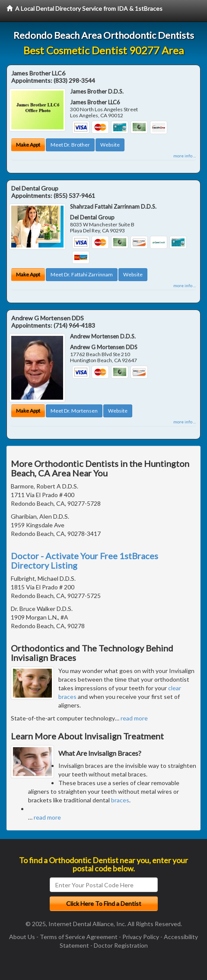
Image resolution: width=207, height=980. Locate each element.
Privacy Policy (141, 937)
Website (110, 145)
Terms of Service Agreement (79, 937)
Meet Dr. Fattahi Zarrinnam (82, 274)
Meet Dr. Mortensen (74, 411)
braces (120, 800)
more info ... (185, 156)
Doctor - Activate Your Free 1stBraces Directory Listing (84, 560)
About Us (22, 937)
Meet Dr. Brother (70, 145)
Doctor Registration (121, 945)
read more (134, 718)
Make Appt (28, 145)
